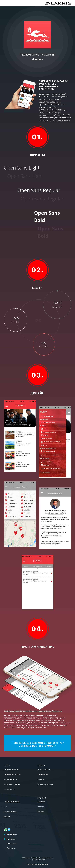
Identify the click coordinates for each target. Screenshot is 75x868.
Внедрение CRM (43, 774)
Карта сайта (11, 844)
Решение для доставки (45, 784)
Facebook (41, 812)
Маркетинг (41, 779)
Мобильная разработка (12, 784)
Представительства (11, 812)
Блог (5, 807)
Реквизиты (11, 848)
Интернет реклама (44, 769)
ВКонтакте (41, 802)
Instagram (41, 807)
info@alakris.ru (11, 835)
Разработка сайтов (10, 779)
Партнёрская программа (12, 802)
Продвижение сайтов (11, 769)
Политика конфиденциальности (37, 864)
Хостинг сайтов (9, 789)
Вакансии (7, 817)
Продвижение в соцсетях (12, 774)
